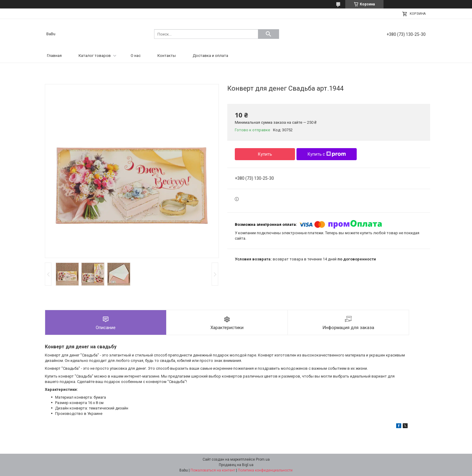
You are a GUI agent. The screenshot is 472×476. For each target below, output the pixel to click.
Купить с (327, 154)
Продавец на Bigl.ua (236, 465)
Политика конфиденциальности (265, 470)
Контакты (167, 56)
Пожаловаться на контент (213, 470)
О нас (136, 56)
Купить (265, 154)
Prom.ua (263, 459)
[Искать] (269, 34)
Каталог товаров (95, 56)
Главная (54, 56)
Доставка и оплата (210, 56)
